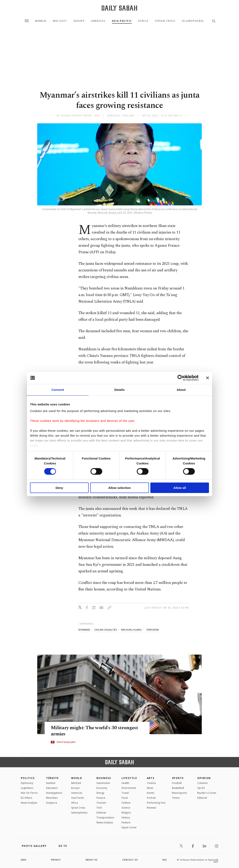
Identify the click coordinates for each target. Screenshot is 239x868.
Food (125, 798)
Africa (143, 21)
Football (177, 783)
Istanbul (51, 783)
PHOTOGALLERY (66, 742)
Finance (101, 798)
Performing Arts (156, 803)
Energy (100, 793)
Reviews (151, 808)
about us (92, 860)
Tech (99, 808)
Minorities (52, 798)
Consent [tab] (58, 390)
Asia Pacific (122, 21)
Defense (101, 813)
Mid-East (60, 21)
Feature (126, 822)
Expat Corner (129, 827)
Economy (102, 788)
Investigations (54, 793)
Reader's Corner (207, 793)
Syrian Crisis (165, 21)
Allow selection (119, 488)
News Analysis (29, 803)
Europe (79, 21)
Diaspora (52, 803)
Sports (178, 778)
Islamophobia (193, 21)
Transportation (105, 818)
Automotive (103, 783)
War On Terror (29, 793)
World (41, 21)
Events (151, 793)
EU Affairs (26, 798)
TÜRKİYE (52, 778)
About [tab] (181, 390)
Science (126, 808)
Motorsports (179, 793)
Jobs (24, 860)
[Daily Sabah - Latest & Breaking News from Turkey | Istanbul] (119, 8)
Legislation (27, 788)
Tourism (101, 803)
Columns (202, 783)
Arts (151, 778)
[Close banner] (208, 378)
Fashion (126, 803)
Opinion (204, 778)
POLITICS (28, 778)
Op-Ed (201, 788)
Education (52, 788)
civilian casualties (106, 630)
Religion (126, 813)
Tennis (176, 798)
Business (104, 778)
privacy (56, 860)
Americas (98, 21)
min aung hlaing (131, 630)
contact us (130, 860)
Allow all (180, 488)
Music (150, 788)
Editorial (202, 798)
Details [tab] (119, 390)
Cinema (151, 783)
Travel (125, 793)
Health (125, 783)
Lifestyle (129, 778)
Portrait (151, 798)
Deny (59, 488)
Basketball (178, 788)
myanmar (84, 630)
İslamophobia (79, 813)
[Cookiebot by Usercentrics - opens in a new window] (180, 378)
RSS (165, 860)
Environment (129, 788)
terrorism (152, 630)
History (126, 818)
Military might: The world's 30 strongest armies (95, 731)
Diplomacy (27, 783)
